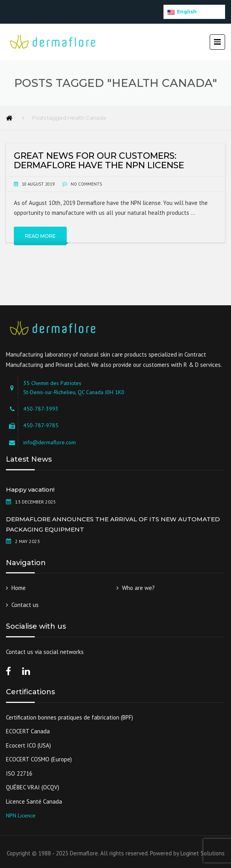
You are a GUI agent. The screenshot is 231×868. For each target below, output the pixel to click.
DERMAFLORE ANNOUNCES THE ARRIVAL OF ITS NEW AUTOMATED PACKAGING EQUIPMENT (113, 524)
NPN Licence (21, 815)
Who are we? (138, 588)
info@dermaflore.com (50, 442)
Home (19, 588)
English (182, 12)
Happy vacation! (30, 489)
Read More (40, 236)
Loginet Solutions (203, 853)
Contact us (25, 605)
